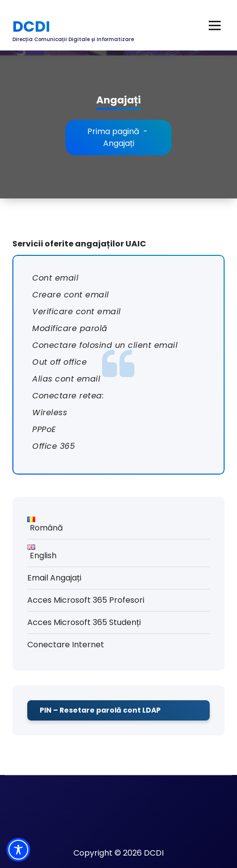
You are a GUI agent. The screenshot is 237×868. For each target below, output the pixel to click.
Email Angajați (54, 578)
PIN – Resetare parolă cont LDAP (100, 710)
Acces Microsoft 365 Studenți (84, 622)
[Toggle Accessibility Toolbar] (18, 850)
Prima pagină (113, 131)
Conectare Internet (66, 645)
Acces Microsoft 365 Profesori (86, 600)
